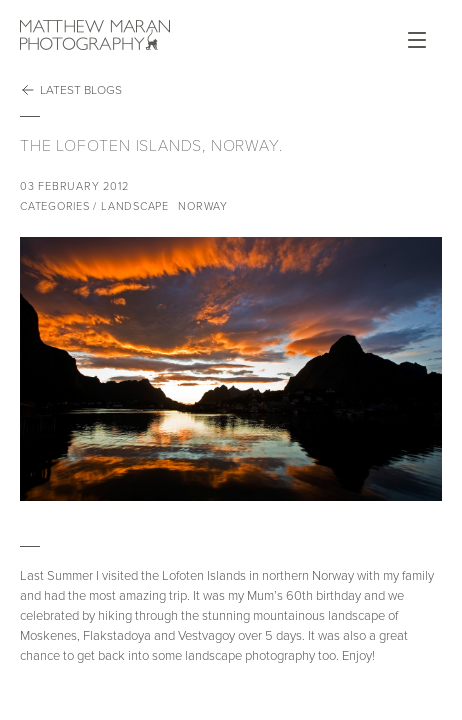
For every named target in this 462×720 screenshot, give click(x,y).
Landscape (135, 206)
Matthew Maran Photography (95, 35)
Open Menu (417, 40)
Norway (203, 206)
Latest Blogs (71, 90)
